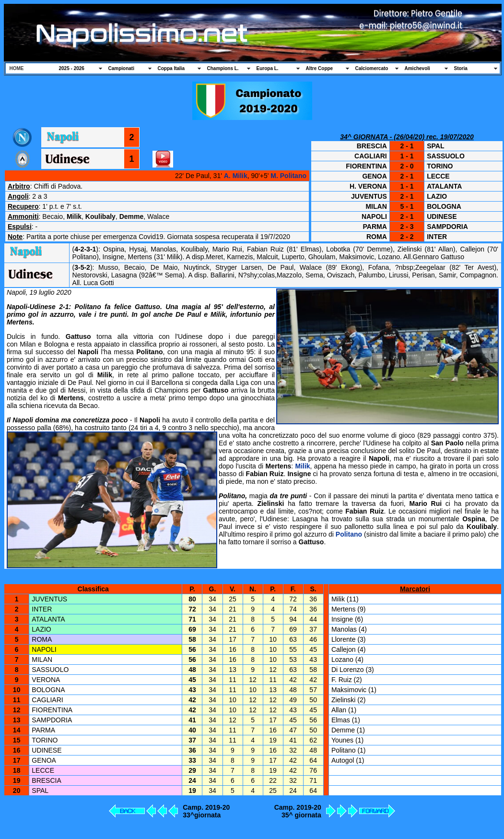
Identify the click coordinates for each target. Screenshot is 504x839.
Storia (461, 68)
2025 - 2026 (72, 68)
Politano (349, 534)
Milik (302, 466)
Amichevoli (417, 68)
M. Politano (288, 176)
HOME (17, 68)
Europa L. (268, 68)
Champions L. (223, 68)
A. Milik (236, 176)
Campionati (121, 68)
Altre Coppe (320, 68)
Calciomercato (372, 68)
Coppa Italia (171, 68)
